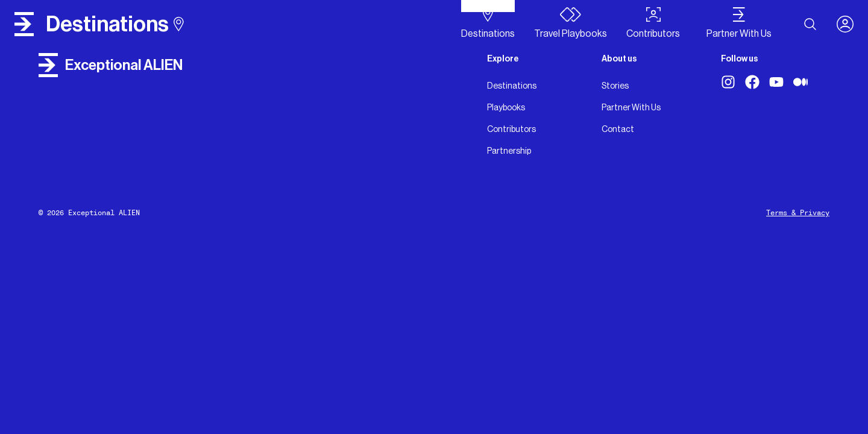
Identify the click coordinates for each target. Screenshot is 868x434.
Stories (615, 86)
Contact (618, 129)
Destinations (512, 86)
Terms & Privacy (798, 213)
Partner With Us (631, 107)
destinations (115, 24)
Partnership (509, 151)
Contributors (511, 129)
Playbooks (506, 107)
